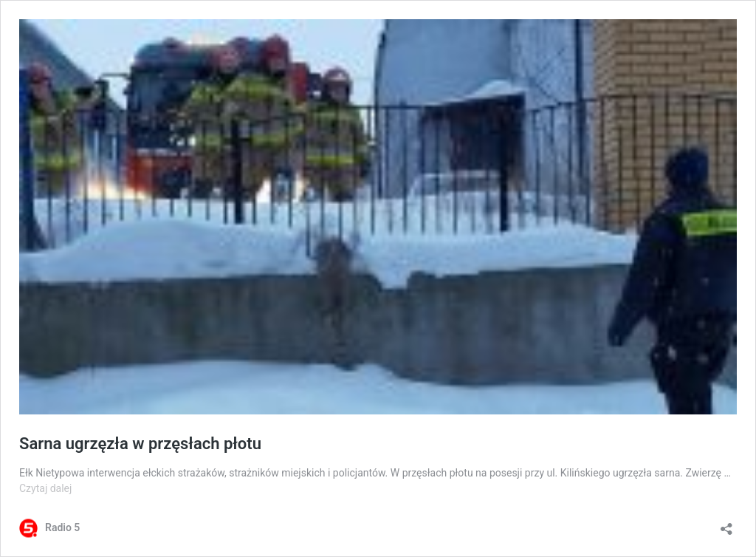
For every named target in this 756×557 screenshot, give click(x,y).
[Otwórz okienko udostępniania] (726, 524)
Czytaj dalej (45, 488)
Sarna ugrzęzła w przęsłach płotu (140, 444)
